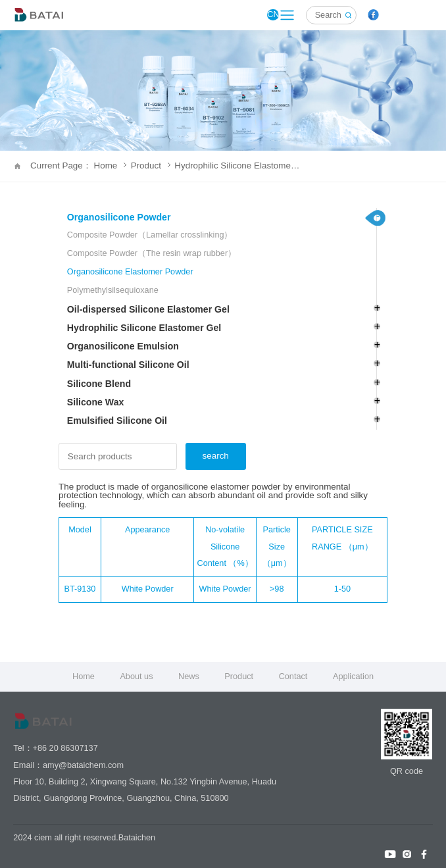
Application (353, 677)
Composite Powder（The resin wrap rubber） (152, 253)
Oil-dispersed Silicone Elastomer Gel (148, 309)
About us (136, 677)
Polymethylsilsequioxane (113, 290)
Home (84, 677)
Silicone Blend (99, 384)
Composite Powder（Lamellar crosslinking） (150, 235)
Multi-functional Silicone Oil (128, 365)
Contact (293, 677)
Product (151, 166)
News (189, 677)
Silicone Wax (96, 402)
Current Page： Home (78, 166)
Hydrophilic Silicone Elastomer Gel (238, 166)
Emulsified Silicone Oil (117, 421)
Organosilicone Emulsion (123, 346)
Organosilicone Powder (119, 217)
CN (273, 14)
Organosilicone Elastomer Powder (130, 272)
